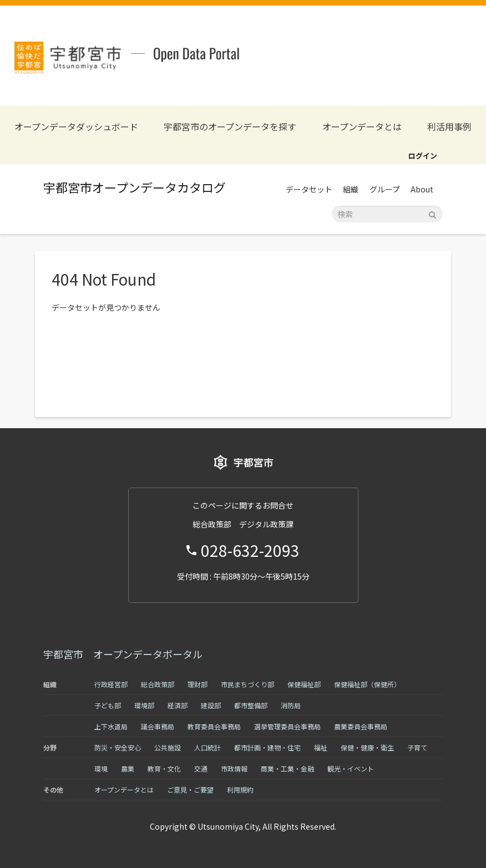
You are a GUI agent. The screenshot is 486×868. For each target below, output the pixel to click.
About (422, 189)
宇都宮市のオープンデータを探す (230, 127)
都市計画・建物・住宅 (267, 747)
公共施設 (168, 747)
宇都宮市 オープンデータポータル (123, 654)
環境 (101, 768)
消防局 (291, 705)
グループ (385, 189)
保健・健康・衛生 (367, 747)
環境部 (144, 705)
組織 (351, 189)
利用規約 (240, 790)
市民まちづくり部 (247, 684)
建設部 (211, 705)
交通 (201, 768)
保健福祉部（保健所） (367, 684)
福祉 (321, 747)
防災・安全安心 (118, 747)
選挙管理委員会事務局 (287, 726)
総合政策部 (158, 684)
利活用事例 (449, 127)
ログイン (423, 156)
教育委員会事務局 (214, 726)
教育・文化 (164, 768)
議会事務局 (158, 726)
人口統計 (207, 747)
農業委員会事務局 (361, 726)
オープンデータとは (362, 127)
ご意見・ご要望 (190, 790)
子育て (417, 747)
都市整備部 (251, 705)
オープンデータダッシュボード (76, 127)
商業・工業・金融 (287, 768)
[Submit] (432, 213)
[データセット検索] (387, 214)
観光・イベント (351, 768)
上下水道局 (111, 726)
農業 (128, 768)
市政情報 (234, 768)
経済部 (178, 705)
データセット (309, 189)
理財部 (198, 684)
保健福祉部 (304, 684)
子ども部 (108, 705)
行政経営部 (111, 684)
